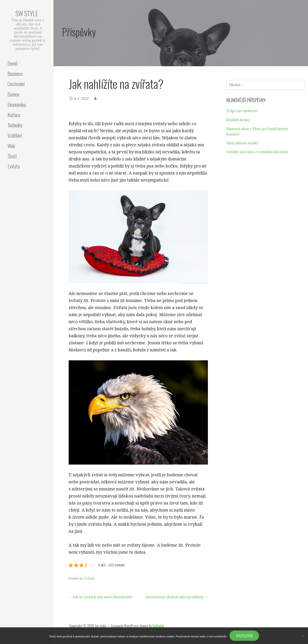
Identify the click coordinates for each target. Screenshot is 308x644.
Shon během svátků (242, 143)
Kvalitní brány (238, 120)
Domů (13, 63)
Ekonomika (17, 104)
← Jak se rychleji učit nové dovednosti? (101, 597)
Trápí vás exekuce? (242, 111)
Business (15, 73)
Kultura (14, 115)
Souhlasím (244, 636)
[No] (303, 636)
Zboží (12, 156)
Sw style (27, 13)
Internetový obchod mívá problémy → (177, 597)
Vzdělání (15, 135)
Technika (15, 125)
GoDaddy (158, 626)
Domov (13, 94)
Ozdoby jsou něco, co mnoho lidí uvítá (257, 152)
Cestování (16, 84)
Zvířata (14, 166)
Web (11, 146)
